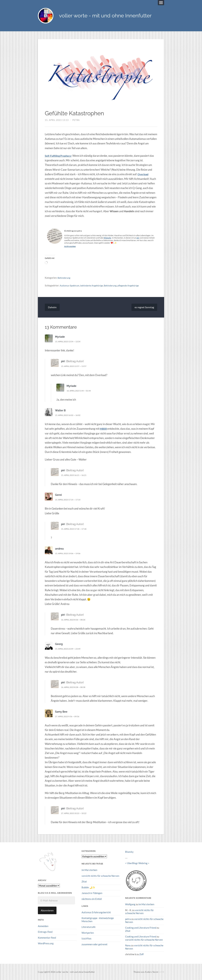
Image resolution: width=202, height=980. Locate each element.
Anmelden (43, 926)
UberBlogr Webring (137, 863)
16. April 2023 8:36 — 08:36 (75, 620)
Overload (143, 175)
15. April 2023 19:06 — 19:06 (70, 554)
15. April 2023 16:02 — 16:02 (70, 415)
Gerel (58, 495)
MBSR (104, 429)
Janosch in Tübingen (92, 893)
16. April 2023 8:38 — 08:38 (75, 687)
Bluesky (129, 852)
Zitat (84, 882)
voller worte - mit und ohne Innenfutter (109, 16)
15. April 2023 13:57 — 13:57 (76, 366)
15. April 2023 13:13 (57, 120)
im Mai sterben (89, 870)
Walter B (61, 411)
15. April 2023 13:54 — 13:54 (70, 342)
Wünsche (108, 238)
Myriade (60, 337)
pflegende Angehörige (132, 286)
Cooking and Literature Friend (141, 928)
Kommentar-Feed (47, 938)
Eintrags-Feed (45, 932)
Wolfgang (130, 905)
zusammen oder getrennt (95, 944)
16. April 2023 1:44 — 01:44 (80, 391)
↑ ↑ (163, 972)
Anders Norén (152, 972)
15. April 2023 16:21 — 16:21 (76, 475)
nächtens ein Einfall (92, 899)
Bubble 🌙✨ (88, 887)
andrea (60, 549)
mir (139, 238)
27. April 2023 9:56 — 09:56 (69, 717)
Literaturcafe (89, 927)
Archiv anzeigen (70, 246)
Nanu (128, 945)
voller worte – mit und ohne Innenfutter (75, 972)
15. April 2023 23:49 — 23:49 (70, 649)
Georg (59, 644)
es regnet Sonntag (144, 308)
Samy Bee (61, 712)
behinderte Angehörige (93, 286)
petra (76, 120)
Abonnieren (47, 911)
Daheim (52, 308)
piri (63, 362)
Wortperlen (88, 933)
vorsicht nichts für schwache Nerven (100, 876)
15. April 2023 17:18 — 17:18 (76, 529)
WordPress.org (46, 944)
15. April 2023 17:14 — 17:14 (70, 500)
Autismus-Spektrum (70, 286)
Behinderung (64, 278)
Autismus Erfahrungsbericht (96, 912)
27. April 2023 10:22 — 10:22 (76, 813)
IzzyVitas (86, 938)
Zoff (141, 954)
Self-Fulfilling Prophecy (59, 156)
